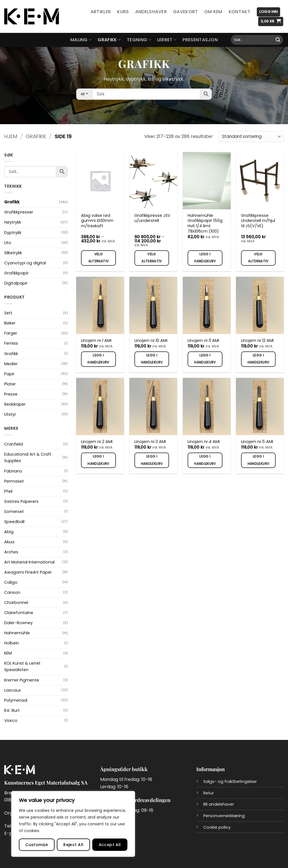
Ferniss (11, 343)
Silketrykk (13, 253)
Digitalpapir (16, 283)
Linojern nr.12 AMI (257, 341)
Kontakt (239, 12)
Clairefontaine (19, 613)
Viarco (11, 721)
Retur (209, 793)
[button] (268, 12)
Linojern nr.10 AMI (151, 341)
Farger (11, 333)
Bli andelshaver (219, 804)
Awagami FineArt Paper (28, 572)
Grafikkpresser (19, 212)
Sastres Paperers (21, 501)
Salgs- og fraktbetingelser (230, 781)
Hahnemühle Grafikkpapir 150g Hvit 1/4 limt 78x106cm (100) (205, 223)
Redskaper (15, 404)
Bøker (10, 323)
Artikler (101, 12)
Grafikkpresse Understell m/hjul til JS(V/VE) (258, 221)
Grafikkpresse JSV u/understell (152, 218)
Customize (37, 845)
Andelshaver (151, 12)
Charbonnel (16, 603)
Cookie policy (217, 827)
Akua (9, 542)
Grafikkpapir (16, 273)
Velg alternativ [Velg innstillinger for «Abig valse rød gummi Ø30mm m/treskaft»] (98, 258)
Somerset (14, 512)
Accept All (110, 845)
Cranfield (13, 444)
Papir (9, 374)
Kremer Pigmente (22, 680)
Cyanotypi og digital (25, 263)
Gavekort (185, 12)
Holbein (12, 643)
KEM (8, 653)
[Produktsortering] (251, 137)
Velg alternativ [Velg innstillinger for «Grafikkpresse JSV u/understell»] (152, 258)
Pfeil (8, 491)
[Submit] (278, 40)
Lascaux (13, 690)
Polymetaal (16, 700)
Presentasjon (200, 40)
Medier (11, 364)
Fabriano (13, 471)
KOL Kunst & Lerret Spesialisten (22, 666)
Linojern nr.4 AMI (204, 442)
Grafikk (109, 40)
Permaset (14, 481)
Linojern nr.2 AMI (97, 442)
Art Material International (29, 562)
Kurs (123, 12)
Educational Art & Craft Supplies (28, 457)
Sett (8, 313)
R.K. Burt (12, 710)
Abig (9, 532)
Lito (8, 243)
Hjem (11, 136)
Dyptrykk (13, 233)
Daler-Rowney (18, 623)
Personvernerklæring (224, 816)
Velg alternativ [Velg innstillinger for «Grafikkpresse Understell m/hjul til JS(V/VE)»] (258, 258)
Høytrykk (13, 222)
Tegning (139, 40)
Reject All (73, 845)
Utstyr (10, 414)
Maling (81, 40)
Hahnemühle (17, 633)
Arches (11, 552)
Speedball (14, 522)
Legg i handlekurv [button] (205, 258)
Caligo (11, 582)
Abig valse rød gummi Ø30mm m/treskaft (97, 221)
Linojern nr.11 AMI (203, 341)
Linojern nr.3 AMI (150, 442)
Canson (12, 592)
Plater (10, 384)
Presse (11, 394)
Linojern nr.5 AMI (257, 442)
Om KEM (213, 12)
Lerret (167, 40)
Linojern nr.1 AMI (96, 341)
